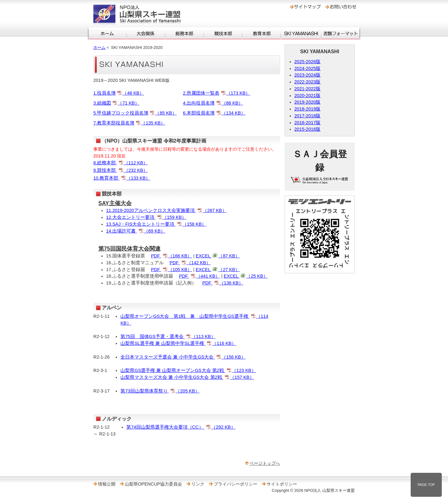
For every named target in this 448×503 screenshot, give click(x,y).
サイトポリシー (282, 484)
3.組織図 (116, 103)
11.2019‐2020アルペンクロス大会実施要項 (166, 210)
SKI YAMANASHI (301, 34)
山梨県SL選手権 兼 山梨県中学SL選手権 (178, 343)
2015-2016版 (307, 129)
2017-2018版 (307, 116)
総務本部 (184, 34)
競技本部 (223, 34)
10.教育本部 (122, 178)
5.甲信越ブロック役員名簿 (135, 113)
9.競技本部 (121, 170)
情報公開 (107, 484)
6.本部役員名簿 (214, 113)
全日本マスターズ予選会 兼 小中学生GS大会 (183, 357)
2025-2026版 (307, 62)
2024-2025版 (307, 68)
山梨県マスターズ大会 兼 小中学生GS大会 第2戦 (187, 377)
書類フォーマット (340, 34)
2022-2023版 (307, 82)
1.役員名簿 (119, 93)
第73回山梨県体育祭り (160, 391)
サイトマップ (305, 7)
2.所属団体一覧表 (217, 93)
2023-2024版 (307, 75)
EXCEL (218, 256)
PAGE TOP (426, 485)
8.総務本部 (121, 163)
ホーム (107, 34)
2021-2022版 (307, 89)
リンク (198, 484)
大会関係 (146, 34)
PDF (171, 256)
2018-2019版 (307, 109)
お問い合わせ (341, 7)
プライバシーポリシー (236, 484)
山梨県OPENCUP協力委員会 (153, 484)
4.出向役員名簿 (213, 103)
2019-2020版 (307, 102)
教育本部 (261, 34)
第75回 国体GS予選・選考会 (168, 336)
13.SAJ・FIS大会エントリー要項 (156, 224)
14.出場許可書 (136, 231)
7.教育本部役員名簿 (129, 123)
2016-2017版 (307, 123)
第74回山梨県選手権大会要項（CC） (181, 427)
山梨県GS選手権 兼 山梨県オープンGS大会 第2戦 (188, 370)
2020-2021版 (307, 96)
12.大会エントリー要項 (146, 217)
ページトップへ (265, 463)
